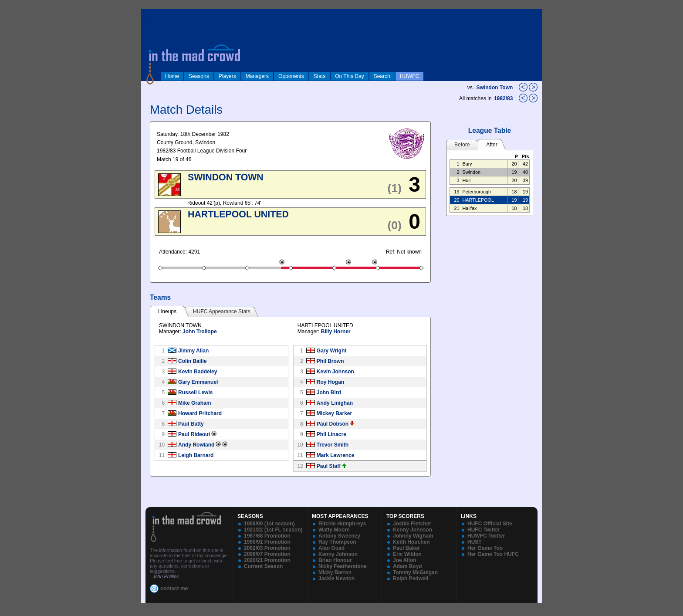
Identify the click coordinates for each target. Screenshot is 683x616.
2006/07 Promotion (267, 554)
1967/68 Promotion (267, 536)
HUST (475, 542)
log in (150, 14)
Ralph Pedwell (411, 579)
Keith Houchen (411, 542)
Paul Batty (191, 424)
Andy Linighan (335, 403)
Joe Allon (405, 560)
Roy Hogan (330, 382)
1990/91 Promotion (267, 542)
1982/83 (504, 98)
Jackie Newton (336, 579)
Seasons (199, 76)
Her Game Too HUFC (493, 554)
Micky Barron (335, 572)
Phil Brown (330, 361)
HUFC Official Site (490, 524)
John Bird (329, 393)
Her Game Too (485, 548)
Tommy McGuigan (415, 572)
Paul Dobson (333, 424)
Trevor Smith (333, 445)
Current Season (263, 566)
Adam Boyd (407, 566)
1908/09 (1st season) (269, 524)
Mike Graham (194, 403)
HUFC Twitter (484, 530)
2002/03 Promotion (267, 548)
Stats (320, 76)
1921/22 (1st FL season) (273, 530)
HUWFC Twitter (486, 536)
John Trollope (200, 332)
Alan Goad (331, 548)
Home (172, 76)
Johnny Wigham (413, 536)
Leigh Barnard (196, 455)
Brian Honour (335, 560)
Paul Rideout (194, 434)
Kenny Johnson (338, 554)
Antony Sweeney (339, 536)
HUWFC (410, 76)
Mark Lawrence (336, 455)
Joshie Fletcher (412, 524)
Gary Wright (331, 351)
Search (382, 76)
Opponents (291, 76)
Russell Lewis (195, 393)
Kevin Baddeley (198, 372)
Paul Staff (329, 466)
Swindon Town (495, 88)
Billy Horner (336, 332)
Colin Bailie (192, 361)
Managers (257, 76)
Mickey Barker (334, 413)
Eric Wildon (407, 554)
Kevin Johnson (335, 372)
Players (227, 76)
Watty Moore (334, 530)
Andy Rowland (196, 445)
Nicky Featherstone (343, 566)
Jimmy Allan (193, 351)
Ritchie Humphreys (342, 524)
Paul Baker (406, 548)
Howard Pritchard (200, 413)
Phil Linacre (331, 434)
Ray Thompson (337, 542)
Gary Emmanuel (198, 382)
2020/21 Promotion (267, 560)
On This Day (349, 76)
